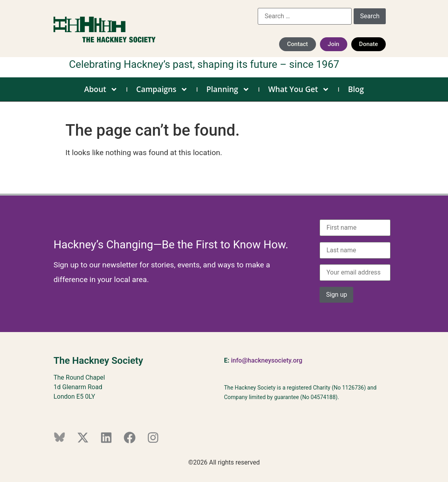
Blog (356, 89)
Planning (228, 89)
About (101, 89)
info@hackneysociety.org (266, 360)
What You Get (299, 89)
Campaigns (162, 89)
